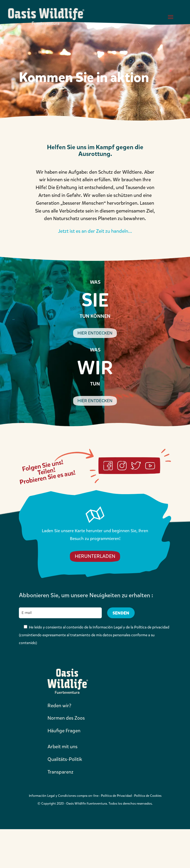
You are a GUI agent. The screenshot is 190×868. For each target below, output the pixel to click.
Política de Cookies (148, 796)
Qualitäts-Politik (65, 759)
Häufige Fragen (64, 731)
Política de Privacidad (116, 796)
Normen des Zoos (66, 718)
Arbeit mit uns (62, 747)
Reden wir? (59, 706)
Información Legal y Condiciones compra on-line (64, 796)
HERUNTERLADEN (95, 556)
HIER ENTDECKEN (95, 333)
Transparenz (60, 772)
